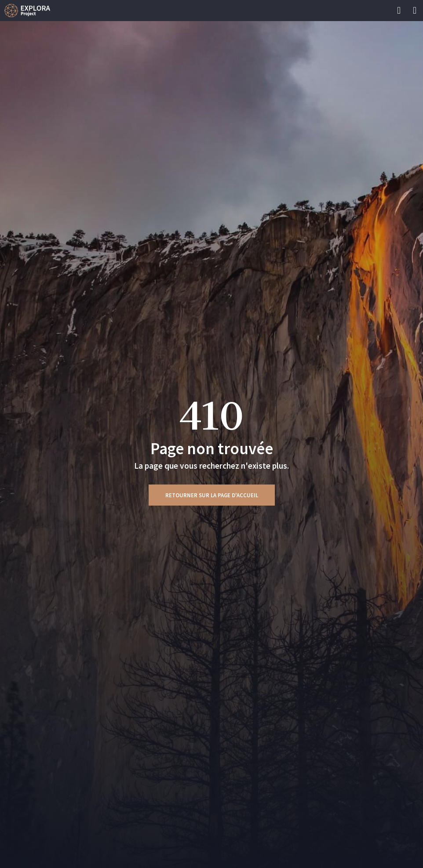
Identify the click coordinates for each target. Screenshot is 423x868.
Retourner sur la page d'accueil (212, 495)
